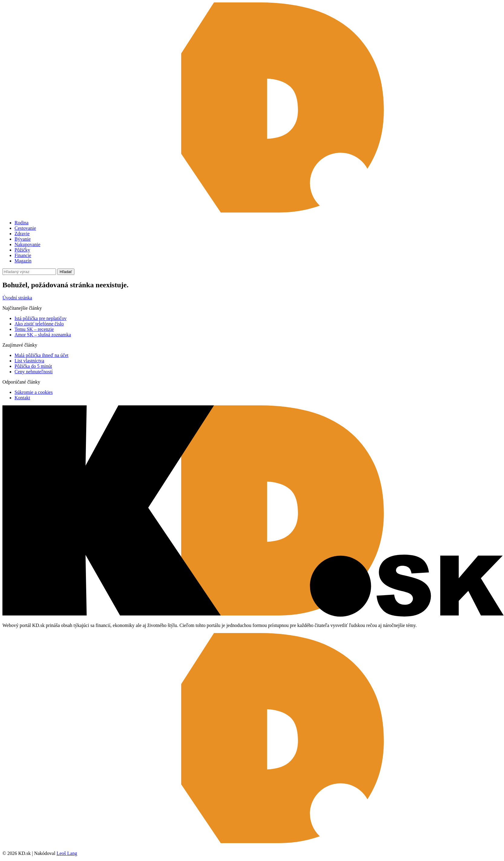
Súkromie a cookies (34, 392)
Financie (23, 255)
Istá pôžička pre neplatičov (41, 318)
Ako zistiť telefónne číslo (39, 324)
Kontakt (22, 398)
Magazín (23, 261)
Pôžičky (22, 250)
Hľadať (66, 272)
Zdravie (22, 234)
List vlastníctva (29, 361)
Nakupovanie (27, 244)
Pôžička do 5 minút (33, 366)
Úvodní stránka (17, 298)
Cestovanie (25, 228)
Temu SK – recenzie (34, 329)
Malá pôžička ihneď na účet (41, 355)
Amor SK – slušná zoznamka (43, 335)
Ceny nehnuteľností (34, 372)
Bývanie (23, 239)
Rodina (21, 223)
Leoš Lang (67, 853)
